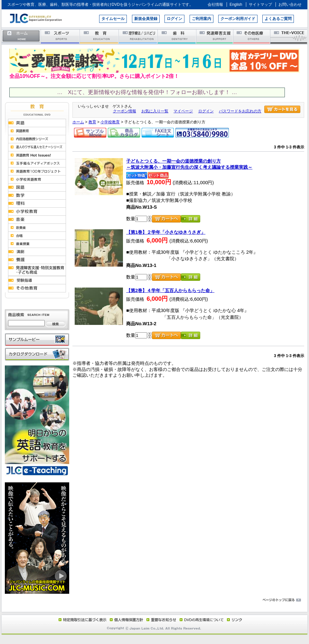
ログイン (174, 19)
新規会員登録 (146, 19)
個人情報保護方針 (126, 620)
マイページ (183, 111)
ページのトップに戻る (154, 600)
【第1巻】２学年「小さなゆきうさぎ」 (166, 232)
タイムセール (113, 19)
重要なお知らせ (160, 620)
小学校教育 (110, 122)
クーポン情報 (125, 111)
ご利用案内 (201, 19)
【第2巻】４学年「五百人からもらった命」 (170, 290)
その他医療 (252, 36)
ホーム (21, 36)
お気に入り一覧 (155, 111)
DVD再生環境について (202, 620)
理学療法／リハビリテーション (138, 36)
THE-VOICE (289, 36)
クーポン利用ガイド (238, 19)
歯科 (177, 36)
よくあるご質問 (278, 19)
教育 (99, 36)
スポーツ (60, 36)
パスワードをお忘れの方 (240, 111)
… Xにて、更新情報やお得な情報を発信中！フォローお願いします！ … (147, 92)
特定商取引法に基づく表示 (82, 620)
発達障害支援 (215, 36)
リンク (234, 620)
